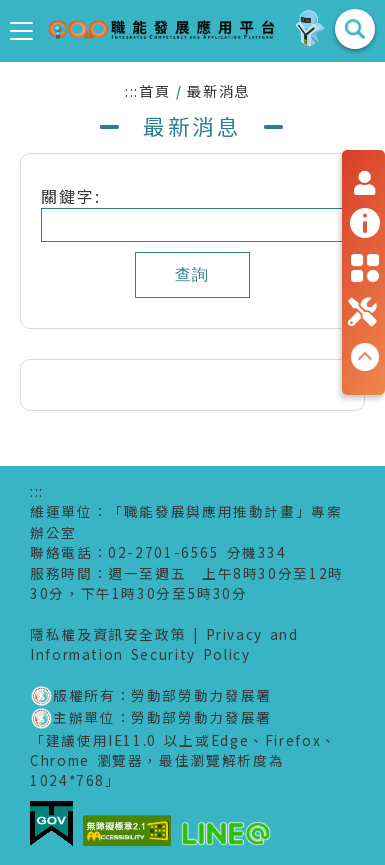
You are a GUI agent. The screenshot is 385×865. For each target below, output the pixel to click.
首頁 (154, 90)
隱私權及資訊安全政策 (108, 634)
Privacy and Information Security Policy (164, 644)
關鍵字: (80, 196)
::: (132, 90)
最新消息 (218, 90)
